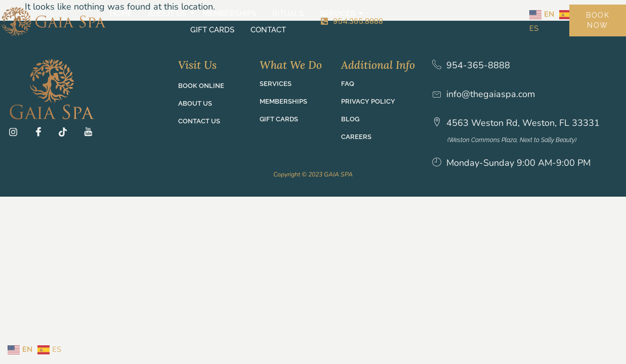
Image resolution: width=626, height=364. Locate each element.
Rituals (263, 17)
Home (96, 17)
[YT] (91, 133)
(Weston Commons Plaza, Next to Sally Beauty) (520, 140)
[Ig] (17, 133)
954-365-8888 (479, 65)
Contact (424, 17)
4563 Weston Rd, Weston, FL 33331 (524, 123)
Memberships (204, 17)
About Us (143, 17)
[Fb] (41, 133)
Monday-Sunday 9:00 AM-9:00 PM (519, 163)
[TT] (66, 133)
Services (314, 17)
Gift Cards (368, 17)
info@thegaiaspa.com (492, 94)
